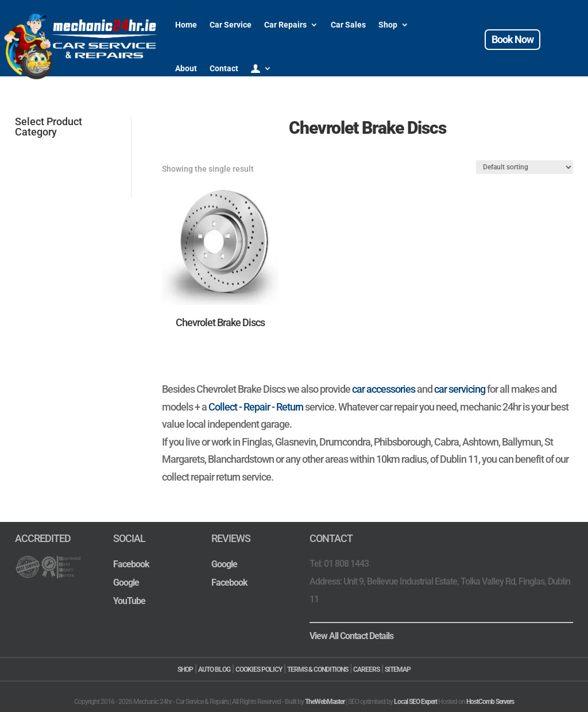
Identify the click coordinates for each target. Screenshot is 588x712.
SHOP (185, 670)
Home (186, 25)
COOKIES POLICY (259, 670)
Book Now (512, 39)
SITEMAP (398, 670)
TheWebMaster (325, 702)
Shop (388, 25)
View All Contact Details (351, 636)
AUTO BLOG (214, 670)
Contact (224, 68)
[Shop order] (525, 167)
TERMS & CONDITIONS (318, 670)
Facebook (131, 564)
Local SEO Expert (415, 702)
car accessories (384, 389)
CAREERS (366, 670)
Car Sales (348, 25)
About (186, 68)
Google (126, 583)
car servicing (460, 389)
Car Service (231, 25)
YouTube (129, 601)
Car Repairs (285, 25)
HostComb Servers (490, 702)
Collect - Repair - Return (256, 407)
